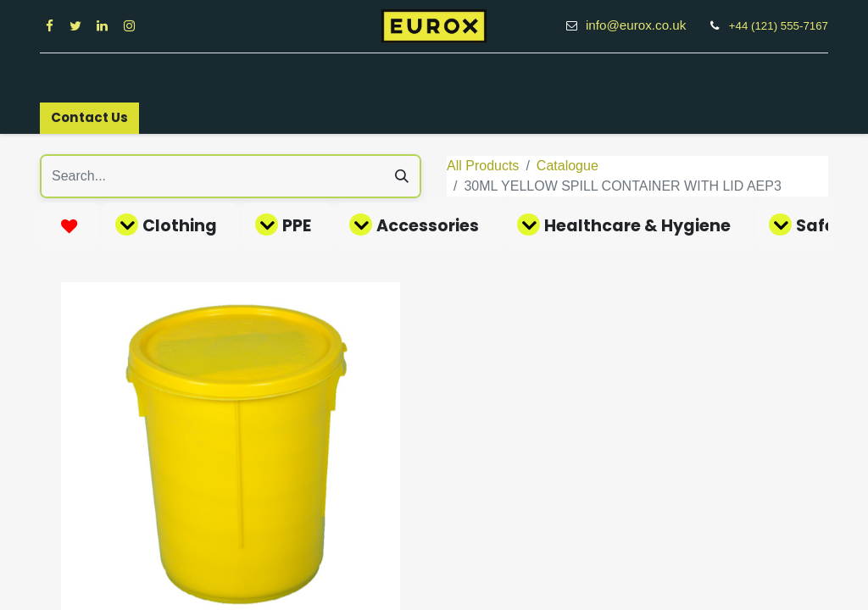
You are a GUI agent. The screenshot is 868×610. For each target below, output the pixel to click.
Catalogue (568, 166)
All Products (483, 166)
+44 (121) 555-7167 (779, 26)
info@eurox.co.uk (645, 25)
